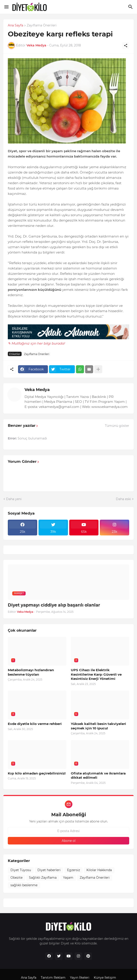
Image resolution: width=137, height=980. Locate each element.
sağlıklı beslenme (24, 885)
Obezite (16, 878)
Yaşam (68, 878)
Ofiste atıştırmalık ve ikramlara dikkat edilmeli (98, 775)
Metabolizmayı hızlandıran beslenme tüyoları (31, 672)
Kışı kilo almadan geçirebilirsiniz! (37, 773)
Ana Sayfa (15, 26)
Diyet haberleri (49, 870)
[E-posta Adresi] (68, 831)
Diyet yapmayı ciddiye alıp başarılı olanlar (54, 605)
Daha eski (123, 499)
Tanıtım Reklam (53, 978)
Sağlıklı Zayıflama (43, 878)
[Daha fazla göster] (98, 369)
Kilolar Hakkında (99, 870)
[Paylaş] (126, 46)
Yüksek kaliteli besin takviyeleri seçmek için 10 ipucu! (98, 726)
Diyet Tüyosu (21, 870)
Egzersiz (74, 870)
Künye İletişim (105, 978)
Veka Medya (37, 390)
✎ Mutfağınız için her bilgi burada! (36, 343)
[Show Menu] (6, 7)
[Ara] (131, 7)
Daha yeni (14, 499)
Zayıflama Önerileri (42, 26)
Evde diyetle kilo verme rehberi (35, 724)
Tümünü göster (117, 426)
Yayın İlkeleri (80, 978)
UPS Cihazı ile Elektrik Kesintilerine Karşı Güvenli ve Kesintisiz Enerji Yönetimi (96, 674)
